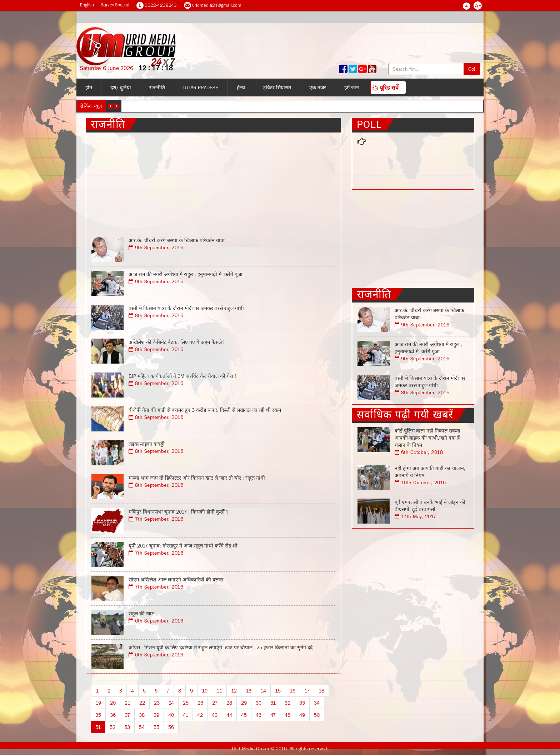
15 (278, 691)
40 (171, 715)
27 (215, 703)
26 (200, 703)
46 (259, 715)
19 (98, 703)
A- (467, 6)
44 (229, 715)
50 (317, 715)
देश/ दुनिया (121, 87)
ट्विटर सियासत (277, 87)
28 (229, 703)
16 (292, 691)
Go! (472, 69)
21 (127, 703)
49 (302, 715)
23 (157, 703)
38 (142, 715)
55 (156, 727)
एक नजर (318, 87)
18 (321, 691)
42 (200, 715)
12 (234, 691)
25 (186, 703)
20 (113, 703)
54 (142, 727)
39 (156, 715)
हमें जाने (352, 87)
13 (249, 691)
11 (219, 691)
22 (142, 703)
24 (171, 703)
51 (98, 727)
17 (307, 691)
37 (127, 715)
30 (259, 703)
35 (98, 715)
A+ (478, 5)
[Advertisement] (213, 182)
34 (317, 703)
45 (244, 715)
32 (287, 703)
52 (112, 727)
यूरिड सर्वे (386, 87)
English (87, 5)
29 (244, 703)
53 (127, 727)
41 (186, 715)
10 (205, 691)
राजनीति (157, 87)
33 (302, 703)
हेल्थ (241, 87)
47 (273, 715)
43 (215, 715)
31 (273, 703)
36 (113, 715)
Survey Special (115, 5)
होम (89, 87)
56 (171, 727)
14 (263, 691)
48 (287, 715)
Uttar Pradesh (201, 87)
